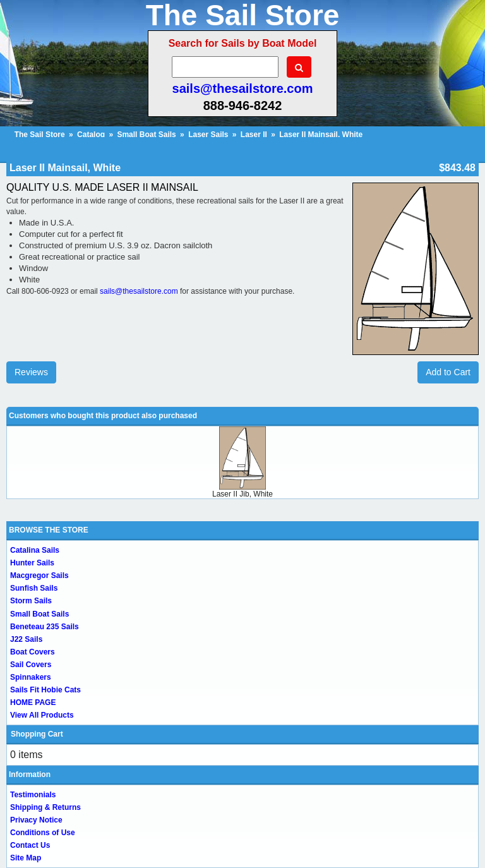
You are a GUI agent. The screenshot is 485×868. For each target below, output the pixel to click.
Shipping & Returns (45, 807)
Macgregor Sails (39, 576)
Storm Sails (31, 601)
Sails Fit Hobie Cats (45, 690)
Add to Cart (448, 372)
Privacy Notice (36, 820)
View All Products (42, 715)
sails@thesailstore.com (243, 88)
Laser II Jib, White (242, 494)
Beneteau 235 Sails (45, 627)
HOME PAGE (33, 702)
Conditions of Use (43, 833)
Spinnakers (31, 677)
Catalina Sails (35, 550)
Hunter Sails (32, 563)
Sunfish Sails (34, 588)
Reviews (31, 372)
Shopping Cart (37, 734)
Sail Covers (31, 665)
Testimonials (33, 795)
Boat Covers (33, 652)
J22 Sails (26, 639)
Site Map (26, 858)
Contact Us (30, 845)
